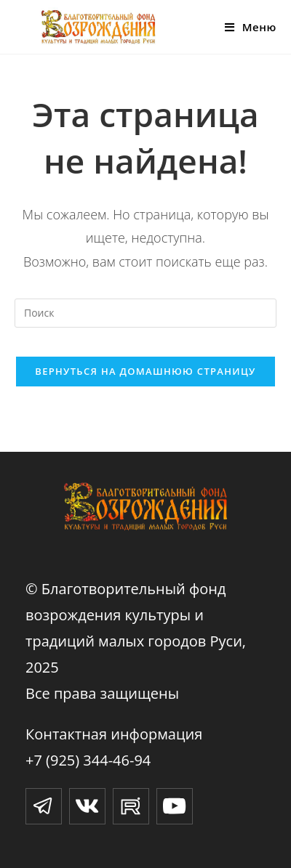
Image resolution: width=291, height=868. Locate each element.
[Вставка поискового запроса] (145, 313)
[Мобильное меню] (251, 27)
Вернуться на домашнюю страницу (145, 371)
